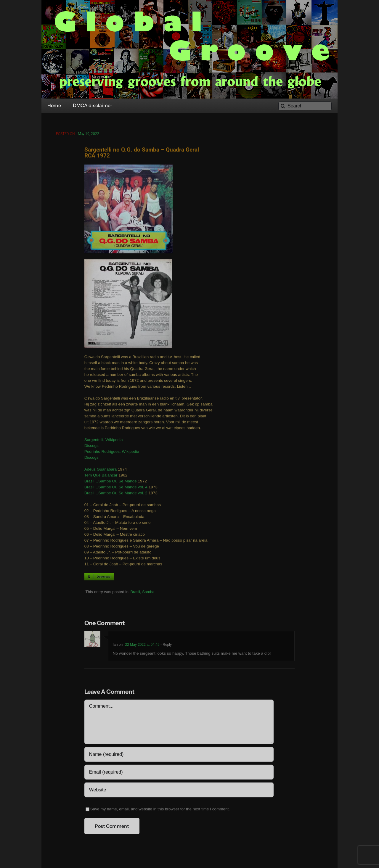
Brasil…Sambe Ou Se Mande (111, 482)
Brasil (135, 592)
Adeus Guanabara (101, 470)
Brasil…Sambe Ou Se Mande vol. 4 (116, 488)
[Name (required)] (179, 755)
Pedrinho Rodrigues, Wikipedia (112, 452)
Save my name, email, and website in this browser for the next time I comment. (160, 810)
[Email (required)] (179, 773)
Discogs (91, 446)
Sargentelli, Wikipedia (104, 441)
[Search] (305, 106)
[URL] (179, 791)
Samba (148, 592)
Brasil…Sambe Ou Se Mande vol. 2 (116, 494)
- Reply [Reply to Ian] (166, 645)
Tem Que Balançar (101, 476)
